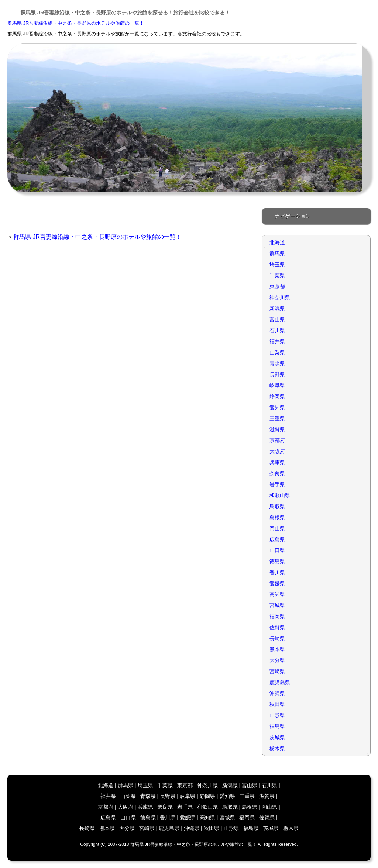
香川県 (277, 572)
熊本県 (277, 649)
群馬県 (277, 254)
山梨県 (277, 352)
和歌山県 (280, 495)
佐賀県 (277, 627)
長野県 (277, 375)
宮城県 (277, 605)
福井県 (277, 341)
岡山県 (277, 528)
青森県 (277, 364)
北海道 (277, 242)
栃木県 (277, 748)
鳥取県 (277, 506)
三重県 (277, 418)
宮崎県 (277, 671)
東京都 (277, 286)
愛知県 (277, 407)
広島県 (277, 540)
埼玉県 (277, 265)
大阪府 (277, 451)
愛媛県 (277, 583)
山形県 (277, 715)
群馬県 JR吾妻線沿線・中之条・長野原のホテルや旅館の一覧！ (76, 23)
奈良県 (277, 473)
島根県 (277, 517)
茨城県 (277, 737)
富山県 (277, 320)
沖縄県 (277, 693)
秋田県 (277, 704)
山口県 (277, 550)
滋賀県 (277, 430)
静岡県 (277, 396)
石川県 (277, 330)
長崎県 (277, 638)
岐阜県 (277, 385)
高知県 (277, 594)
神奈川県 (280, 297)
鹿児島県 (280, 682)
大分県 (277, 660)
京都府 (277, 440)
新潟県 (277, 309)
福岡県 (277, 616)
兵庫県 (277, 462)
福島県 (277, 726)
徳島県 (277, 561)
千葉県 (277, 275)
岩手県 (277, 485)
